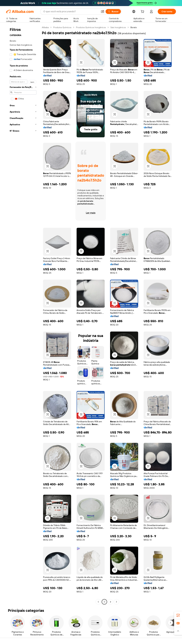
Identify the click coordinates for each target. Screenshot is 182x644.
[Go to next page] (116, 602)
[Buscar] (113, 11)
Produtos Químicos (62, 27)
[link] (178, 615)
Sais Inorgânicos (118, 27)
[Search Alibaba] (71, 11)
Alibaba (45, 27)
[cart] (143, 12)
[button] (103, 11)
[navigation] (23, 315)
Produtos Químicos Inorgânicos (91, 27)
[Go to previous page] (98, 602)
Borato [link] (134, 27)
